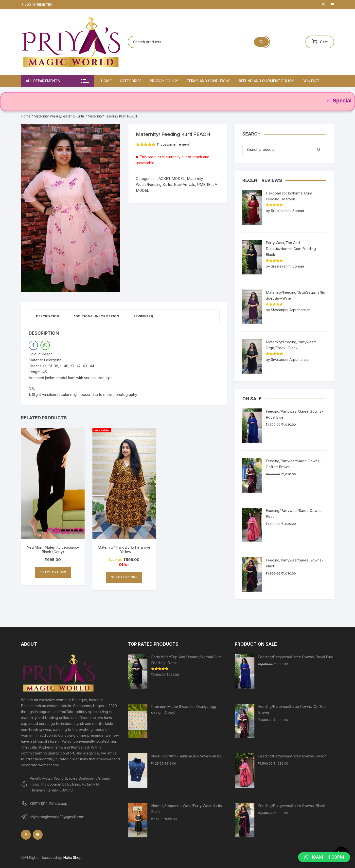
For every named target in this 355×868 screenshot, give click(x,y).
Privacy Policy (164, 81)
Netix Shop (72, 858)
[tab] (48, 316)
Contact (311, 81)
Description (48, 316)
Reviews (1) (145, 316)
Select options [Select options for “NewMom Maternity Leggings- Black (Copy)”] (53, 572)
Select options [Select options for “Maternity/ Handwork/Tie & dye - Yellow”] (124, 577)
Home (106, 81)
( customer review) (174, 144)
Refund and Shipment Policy (266, 81)
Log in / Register (36, 5)
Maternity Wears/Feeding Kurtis (59, 116)
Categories (133, 81)
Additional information (97, 316)
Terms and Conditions (209, 81)
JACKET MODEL (171, 179)
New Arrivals (184, 184)
